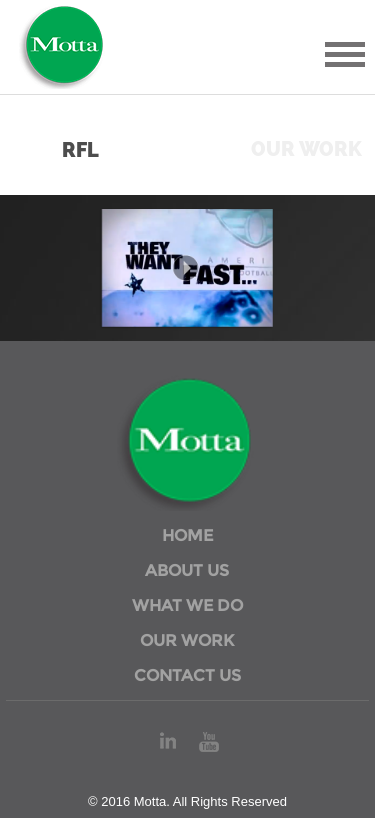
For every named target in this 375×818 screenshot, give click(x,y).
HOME (187, 535)
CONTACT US (187, 675)
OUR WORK (187, 640)
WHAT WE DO (187, 605)
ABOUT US (187, 570)
